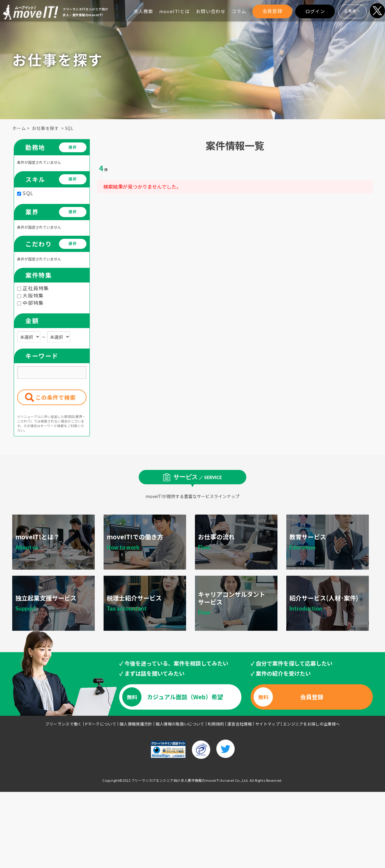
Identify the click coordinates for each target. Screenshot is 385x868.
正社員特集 (33, 288)
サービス (198, 477)
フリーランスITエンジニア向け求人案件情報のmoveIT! (176, 780)
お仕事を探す (45, 128)
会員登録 (272, 11)
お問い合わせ (211, 11)
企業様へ (352, 11)
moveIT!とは (174, 11)
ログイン (315, 11)
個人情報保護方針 (136, 724)
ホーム (19, 128)
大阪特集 (30, 295)
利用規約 (216, 724)
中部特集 (30, 303)
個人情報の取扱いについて (180, 724)
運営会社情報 (240, 724)
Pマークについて (101, 724)
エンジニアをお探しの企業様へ (312, 724)
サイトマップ (267, 724)
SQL (70, 128)
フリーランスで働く (64, 724)
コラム (239, 11)
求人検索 (143, 11)
